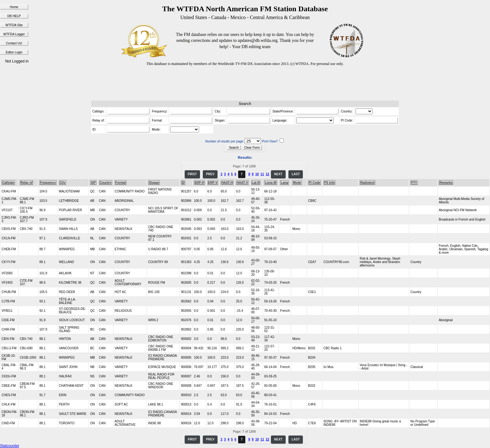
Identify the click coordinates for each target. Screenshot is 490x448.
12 (267, 174)
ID (183, 183)
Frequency (48, 183)
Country (106, 183)
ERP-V (213, 183)
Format (121, 183)
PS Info (329, 183)
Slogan (154, 183)
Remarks (446, 183)
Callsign (8, 183)
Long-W (270, 183)
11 (262, 174)
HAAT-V (242, 183)
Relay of (26, 183)
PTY (414, 183)
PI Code (315, 183)
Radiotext (367, 183)
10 (257, 174)
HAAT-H (227, 183)
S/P (93, 183)
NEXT (278, 174)
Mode (297, 183)
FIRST (192, 174)
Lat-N (256, 183)
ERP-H (199, 183)
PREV (210, 174)
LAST (296, 174)
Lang (284, 183)
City (63, 183)
